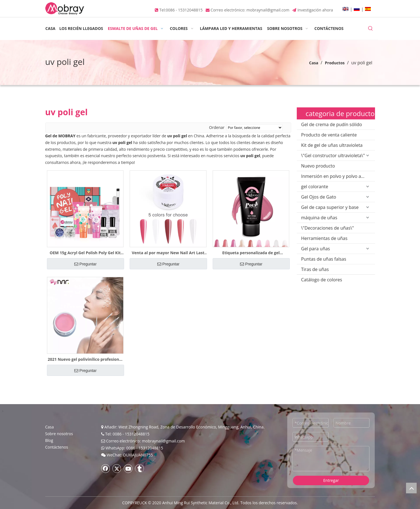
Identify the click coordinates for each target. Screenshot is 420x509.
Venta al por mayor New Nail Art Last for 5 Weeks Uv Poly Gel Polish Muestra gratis (168, 253)
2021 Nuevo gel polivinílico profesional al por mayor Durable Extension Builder (85, 359)
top (411, 488)
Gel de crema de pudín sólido (332, 124)
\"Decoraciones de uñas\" (328, 228)
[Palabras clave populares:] (371, 29)
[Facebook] (106, 468)
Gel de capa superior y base (330, 207)
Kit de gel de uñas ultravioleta (332, 145)
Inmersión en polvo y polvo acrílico (337, 176)
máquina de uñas (319, 218)
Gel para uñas (316, 249)
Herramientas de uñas (324, 238)
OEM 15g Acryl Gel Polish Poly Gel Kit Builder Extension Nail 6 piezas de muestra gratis (85, 253)
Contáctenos (57, 447)
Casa (50, 427)
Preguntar (85, 264)
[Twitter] (117, 468)
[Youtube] (128, 468)
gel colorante (315, 187)
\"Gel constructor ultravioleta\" (333, 155)
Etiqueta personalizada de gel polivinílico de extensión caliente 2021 (251, 253)
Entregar (331, 480)
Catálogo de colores (322, 280)
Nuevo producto (318, 166)
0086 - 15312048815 (184, 10)
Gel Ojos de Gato (319, 197)
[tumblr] (139, 468)
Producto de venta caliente (329, 135)
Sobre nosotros (59, 434)
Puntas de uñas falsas (324, 259)
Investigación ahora (315, 10)
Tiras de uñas (315, 269)
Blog (49, 440)
